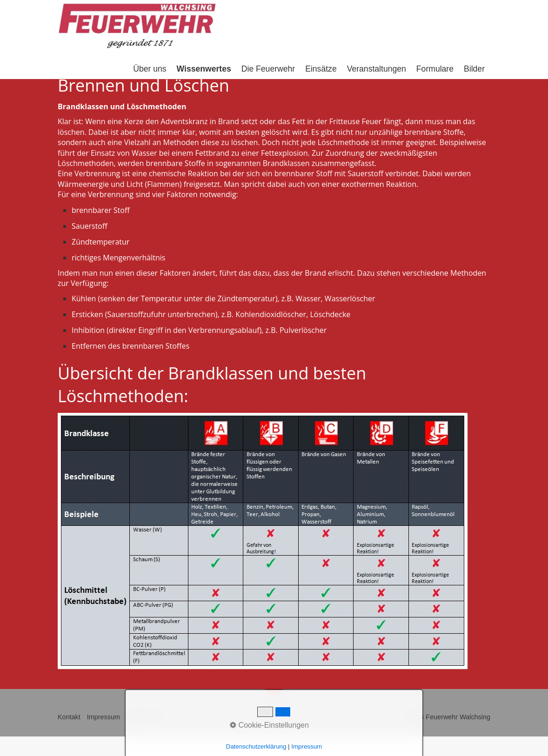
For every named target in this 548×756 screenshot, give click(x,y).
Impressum (104, 717)
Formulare (435, 69)
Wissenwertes (204, 69)
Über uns (150, 69)
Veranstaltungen (377, 69)
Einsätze (321, 69)
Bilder (474, 69)
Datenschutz (145, 717)
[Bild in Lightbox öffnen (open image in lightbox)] (262, 541)
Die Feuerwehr (268, 69)
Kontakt (69, 717)
